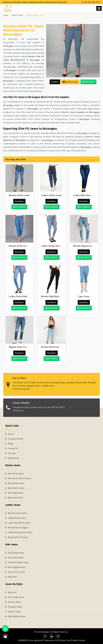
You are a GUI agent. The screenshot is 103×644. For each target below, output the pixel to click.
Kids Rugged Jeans (16, 567)
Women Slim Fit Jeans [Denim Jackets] (18, 537)
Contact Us (18, 413)
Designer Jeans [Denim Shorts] (15, 607)
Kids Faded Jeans (16, 558)
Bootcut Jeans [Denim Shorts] (14, 602)
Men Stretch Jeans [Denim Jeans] (16, 488)
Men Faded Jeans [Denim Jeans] (16, 493)
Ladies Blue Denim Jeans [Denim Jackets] (19, 523)
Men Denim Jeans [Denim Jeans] (16, 474)
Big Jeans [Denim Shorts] (12, 592)
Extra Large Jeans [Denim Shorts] (16, 597)
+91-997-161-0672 (91, 2)
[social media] (45, 636)
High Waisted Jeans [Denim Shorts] (17, 616)
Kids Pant (12, 577)
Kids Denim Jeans (16, 553)
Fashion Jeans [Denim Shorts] (14, 612)
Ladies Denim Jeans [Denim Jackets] (17, 518)
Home (6, 15)
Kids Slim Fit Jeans (16, 572)
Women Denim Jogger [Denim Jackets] (18, 528)
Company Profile (16, 439)
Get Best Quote (70, 82)
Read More (19, 201)
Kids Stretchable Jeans (18, 562)
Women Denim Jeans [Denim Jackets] (18, 513)
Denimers (46, 632)
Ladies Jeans (17, 15)
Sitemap (12, 453)
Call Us (55, 82)
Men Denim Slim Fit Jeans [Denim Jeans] (20, 478)
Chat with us (88, 82)
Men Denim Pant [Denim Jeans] (15, 498)
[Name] (99, 8)
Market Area (13, 458)
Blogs (11, 444)
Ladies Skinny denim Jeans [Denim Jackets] (20, 532)
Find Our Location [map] (21, 387)
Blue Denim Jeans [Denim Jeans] (16, 483)
